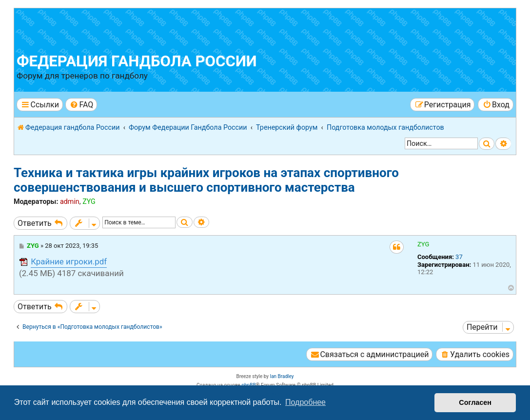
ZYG (89, 201)
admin (70, 201)
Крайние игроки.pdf (69, 261)
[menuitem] (81, 105)
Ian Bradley (282, 376)
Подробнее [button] (305, 402)
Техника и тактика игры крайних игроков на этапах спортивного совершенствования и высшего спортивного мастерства (206, 180)
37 (459, 257)
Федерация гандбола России (137, 61)
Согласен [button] (475, 402)
